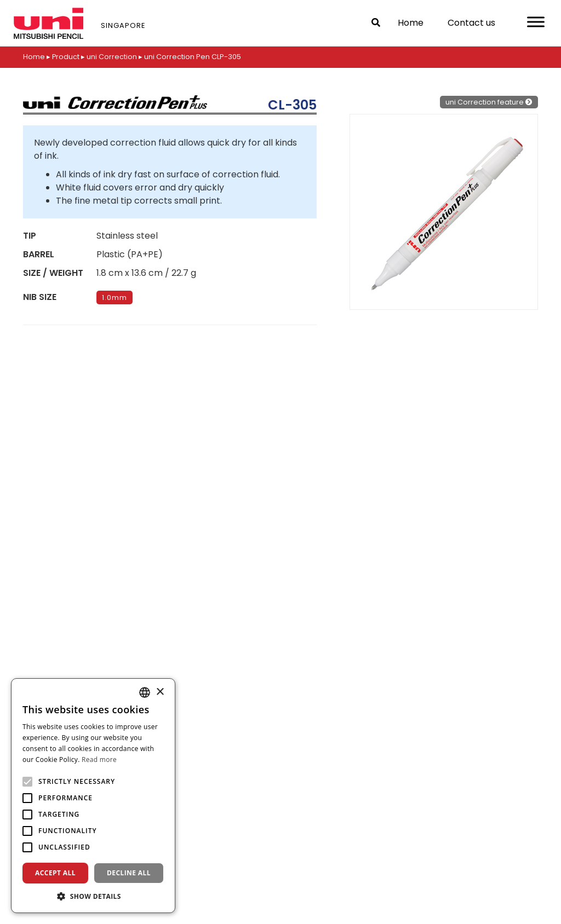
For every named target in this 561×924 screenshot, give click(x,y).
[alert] (93, 796)
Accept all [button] (55, 873)
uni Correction (112, 57)
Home (411, 23)
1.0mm (115, 297)
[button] (93, 896)
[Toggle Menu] (536, 22)
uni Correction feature (489, 102)
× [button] (160, 692)
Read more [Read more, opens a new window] (99, 760)
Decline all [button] (129, 873)
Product (66, 57)
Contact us (471, 23)
